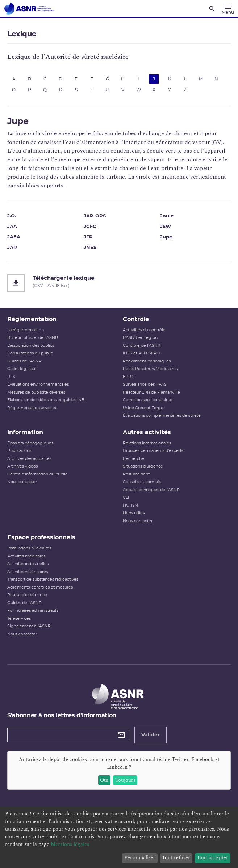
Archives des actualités (29, 459)
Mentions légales (70, 844)
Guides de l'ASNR (24, 361)
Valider (151, 735)
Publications (19, 451)
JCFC (90, 227)
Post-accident (136, 474)
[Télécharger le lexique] (119, 283)
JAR (12, 248)
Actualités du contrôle (144, 330)
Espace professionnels (41, 537)
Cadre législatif (22, 369)
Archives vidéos (22, 466)
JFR (88, 237)
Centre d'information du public (37, 474)
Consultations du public (30, 353)
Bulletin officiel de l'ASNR (33, 338)
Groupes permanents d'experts (153, 451)
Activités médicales (26, 556)
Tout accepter (212, 858)
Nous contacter (22, 482)
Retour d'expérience (27, 595)
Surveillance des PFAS (145, 384)
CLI (126, 497)
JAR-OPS (95, 216)
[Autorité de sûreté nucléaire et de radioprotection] (29, 9)
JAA (12, 227)
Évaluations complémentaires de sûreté (162, 416)
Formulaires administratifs (33, 610)
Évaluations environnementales (38, 384)
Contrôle (136, 319)
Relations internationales (147, 443)
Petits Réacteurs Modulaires (150, 369)
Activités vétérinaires (28, 572)
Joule (167, 216)
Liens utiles (134, 513)
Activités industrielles (28, 564)
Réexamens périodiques (147, 361)
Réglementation (32, 319)
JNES (90, 248)
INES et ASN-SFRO (141, 353)
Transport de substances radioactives (43, 579)
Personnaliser (140, 858)
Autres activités (147, 432)
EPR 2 (129, 377)
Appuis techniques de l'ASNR (151, 490)
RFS (11, 377)
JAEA (14, 237)
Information (25, 432)
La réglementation (26, 330)
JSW (166, 227)
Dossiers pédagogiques (30, 443)
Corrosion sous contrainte (148, 400)
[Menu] (228, 9)
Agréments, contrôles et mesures (40, 587)
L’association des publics (31, 346)
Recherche (133, 459)
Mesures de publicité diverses (36, 392)
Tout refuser (176, 858)
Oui (104, 780)
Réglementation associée (32, 408)
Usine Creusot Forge (143, 408)
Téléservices (19, 618)
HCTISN (130, 505)
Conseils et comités (142, 482)
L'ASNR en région (140, 338)
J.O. (12, 216)
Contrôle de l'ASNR (142, 346)
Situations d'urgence (143, 466)
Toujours (125, 780)
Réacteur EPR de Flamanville (151, 392)
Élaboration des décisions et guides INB (46, 400)
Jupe (166, 237)
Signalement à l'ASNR (29, 626)
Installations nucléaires (29, 548)
